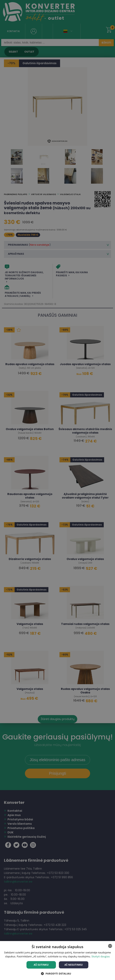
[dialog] (57, 490)
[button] (57, 973)
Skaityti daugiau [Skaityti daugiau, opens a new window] (101, 956)
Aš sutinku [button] (41, 965)
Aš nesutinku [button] (74, 965)
